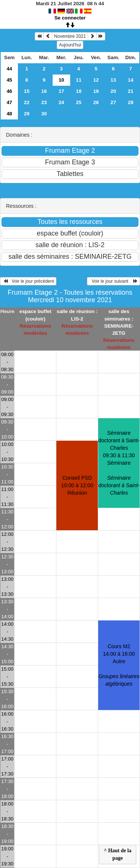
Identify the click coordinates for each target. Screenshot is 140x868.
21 (131, 91)
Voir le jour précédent (28, 281)
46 (10, 91)
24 (61, 102)
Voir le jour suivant (113, 281)
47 (10, 102)
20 (113, 91)
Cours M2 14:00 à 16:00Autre (119, 665)
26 (96, 102)
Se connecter (70, 18)
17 (61, 91)
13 (113, 80)
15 (27, 91)
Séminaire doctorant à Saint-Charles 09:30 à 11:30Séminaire (119, 463)
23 (44, 102)
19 (96, 91)
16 (44, 91)
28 (131, 102)
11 (79, 80)
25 (79, 102)
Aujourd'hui (70, 45)
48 (10, 114)
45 (10, 80)
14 (131, 80)
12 (96, 80)
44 (10, 69)
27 (113, 102)
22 (27, 102)
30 (44, 114)
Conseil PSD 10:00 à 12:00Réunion (77, 485)
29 (27, 114)
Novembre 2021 (70, 36)
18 (79, 91)
